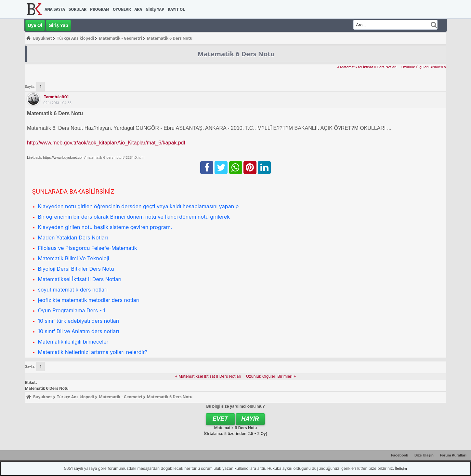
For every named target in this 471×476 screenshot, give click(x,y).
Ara (138, 9)
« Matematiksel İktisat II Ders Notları (367, 67)
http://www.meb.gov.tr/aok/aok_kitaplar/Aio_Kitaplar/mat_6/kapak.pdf (106, 143)
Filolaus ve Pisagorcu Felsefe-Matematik (88, 248)
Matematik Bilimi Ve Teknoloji (74, 258)
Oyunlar (122, 9)
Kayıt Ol (176, 9)
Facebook (400, 455)
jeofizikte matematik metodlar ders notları (89, 300)
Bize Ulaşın (424, 455)
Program (100, 9)
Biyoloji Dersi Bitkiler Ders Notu (76, 269)
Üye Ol (35, 25)
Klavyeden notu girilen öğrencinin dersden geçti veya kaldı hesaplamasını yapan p (138, 206)
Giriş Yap (155, 9)
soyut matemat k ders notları (73, 290)
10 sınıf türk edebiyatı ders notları (79, 321)
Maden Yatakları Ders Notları (73, 238)
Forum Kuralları (453, 455)
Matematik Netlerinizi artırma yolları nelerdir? (93, 352)
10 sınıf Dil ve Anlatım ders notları (79, 331)
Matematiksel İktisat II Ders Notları (80, 279)
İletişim (401, 469)
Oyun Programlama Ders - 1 (72, 310)
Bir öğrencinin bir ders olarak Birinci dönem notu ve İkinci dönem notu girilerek (134, 217)
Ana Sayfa (55, 9)
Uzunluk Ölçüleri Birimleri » (424, 67)
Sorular (78, 9)
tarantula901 (56, 97)
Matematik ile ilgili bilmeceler (73, 342)
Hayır (250, 419)
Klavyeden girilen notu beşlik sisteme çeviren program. (105, 227)
